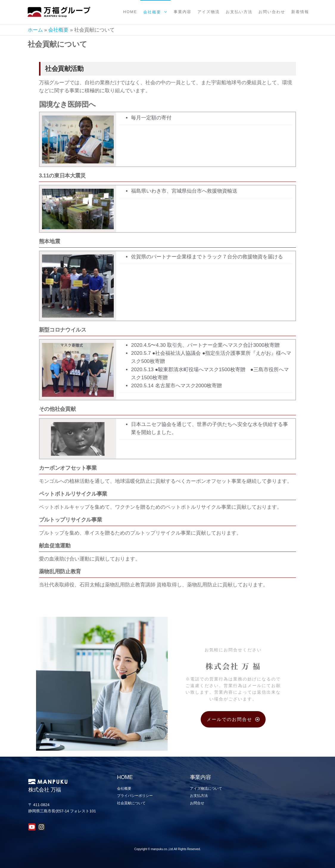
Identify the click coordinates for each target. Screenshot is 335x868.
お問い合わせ (272, 12)
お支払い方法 (239, 12)
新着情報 (300, 12)
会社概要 (152, 12)
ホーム (35, 30)
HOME (125, 777)
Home (130, 12)
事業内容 (183, 12)
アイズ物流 (209, 12)
